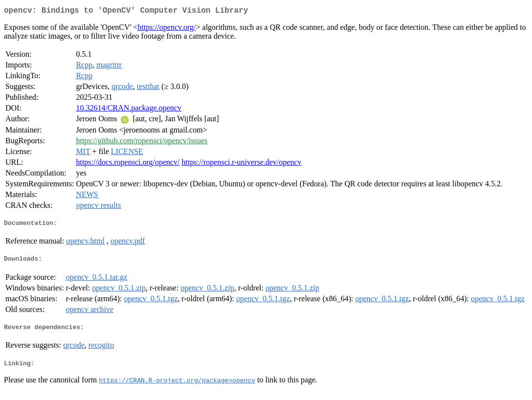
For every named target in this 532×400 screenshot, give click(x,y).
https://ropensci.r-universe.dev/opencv (242, 164)
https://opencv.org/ (166, 29)
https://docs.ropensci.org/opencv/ (128, 164)
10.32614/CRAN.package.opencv (129, 110)
